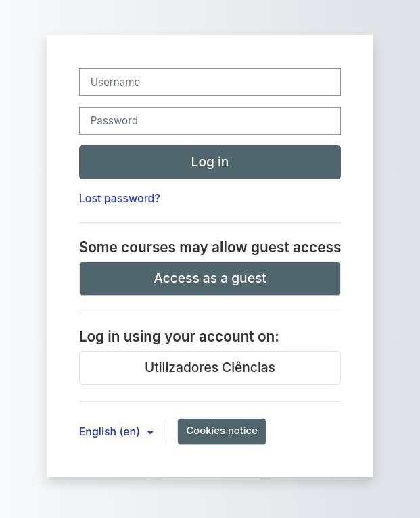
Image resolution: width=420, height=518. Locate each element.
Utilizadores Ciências (210, 367)
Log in (210, 162)
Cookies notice (222, 431)
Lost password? (120, 198)
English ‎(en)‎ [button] (111, 431)
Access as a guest (210, 278)
